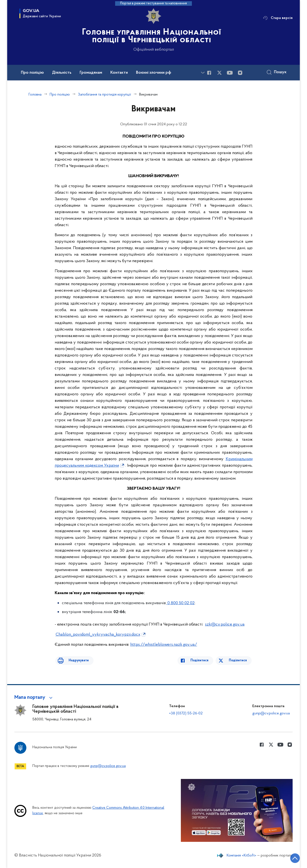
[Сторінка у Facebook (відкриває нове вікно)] (209, 73)
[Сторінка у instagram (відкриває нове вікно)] (240, 73)
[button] (34, 698)
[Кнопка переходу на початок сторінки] (289, 857)
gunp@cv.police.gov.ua (271, 713)
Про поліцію (60, 95)
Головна (35, 95)
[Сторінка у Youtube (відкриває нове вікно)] (230, 73)
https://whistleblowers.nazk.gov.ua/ (164, 645)
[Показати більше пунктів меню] (203, 73)
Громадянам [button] (91, 73)
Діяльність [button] (62, 73)
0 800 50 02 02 (180, 603)
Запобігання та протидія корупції (104, 95)
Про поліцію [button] (32, 73)
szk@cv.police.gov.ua (225, 624)
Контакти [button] (119, 73)
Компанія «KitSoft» (242, 856)
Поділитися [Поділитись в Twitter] (239, 660)
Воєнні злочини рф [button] (154, 73)
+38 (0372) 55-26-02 (186, 713)
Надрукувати (74, 660)
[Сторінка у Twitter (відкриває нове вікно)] (219, 73)
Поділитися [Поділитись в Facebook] (204, 660)
